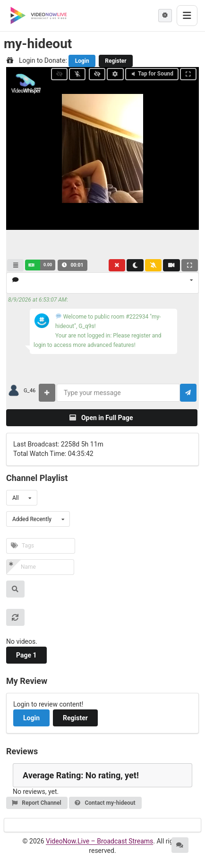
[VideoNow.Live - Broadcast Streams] (39, 16)
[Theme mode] (165, 16)
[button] (40, 265)
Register (115, 61)
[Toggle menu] (187, 16)
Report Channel (36, 803)
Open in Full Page (101, 418)
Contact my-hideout (105, 803)
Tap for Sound (152, 74)
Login (82, 61)
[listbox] (102, 283)
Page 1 (26, 655)
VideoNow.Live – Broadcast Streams (99, 841)
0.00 (48, 265)
